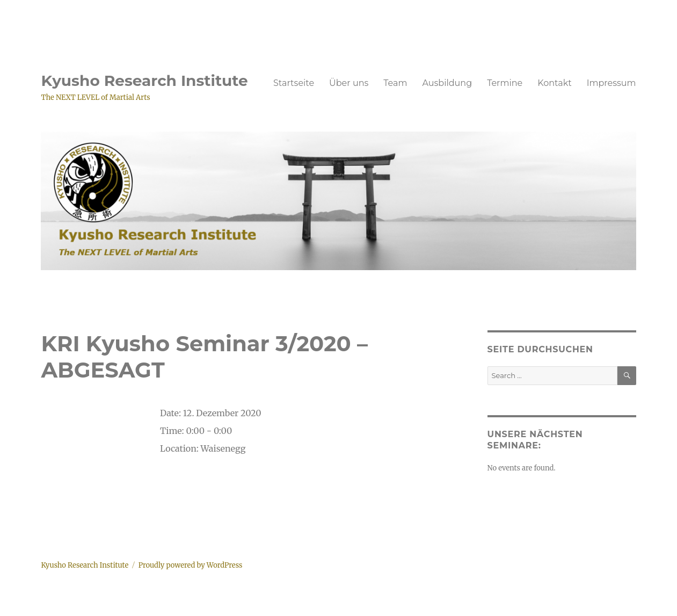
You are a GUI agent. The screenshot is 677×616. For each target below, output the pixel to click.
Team (395, 83)
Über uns (349, 83)
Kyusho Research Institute (144, 81)
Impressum (612, 83)
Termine (505, 83)
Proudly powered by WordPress (191, 565)
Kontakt (555, 83)
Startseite (294, 83)
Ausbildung (447, 83)
